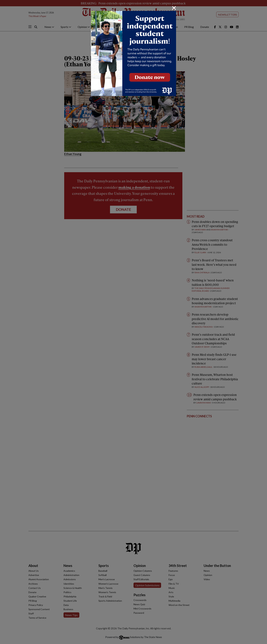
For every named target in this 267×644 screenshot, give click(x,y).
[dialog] (133, 322)
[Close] (174, 8)
